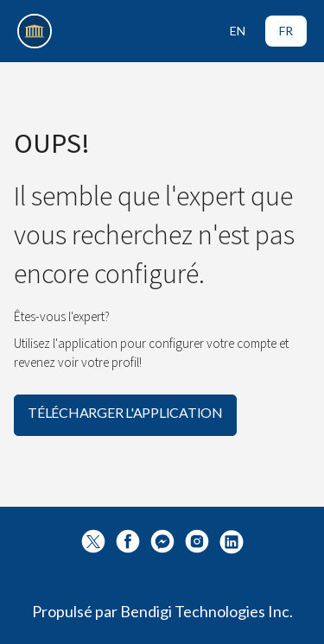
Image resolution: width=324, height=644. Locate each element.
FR (286, 31)
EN (238, 31)
